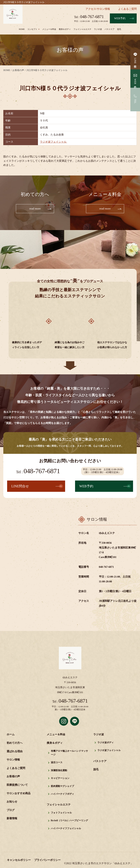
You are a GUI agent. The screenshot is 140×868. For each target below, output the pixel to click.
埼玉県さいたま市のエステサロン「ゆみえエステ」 (103, 863)
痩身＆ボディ (65, 29)
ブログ (11, 810)
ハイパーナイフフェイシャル (66, 829)
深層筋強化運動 (59, 771)
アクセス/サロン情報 (98, 9)
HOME (22, 29)
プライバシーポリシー (47, 860)
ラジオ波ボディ (106, 743)
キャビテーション (60, 779)
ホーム (11, 735)
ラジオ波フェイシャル (54, 142)
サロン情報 (13, 760)
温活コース (57, 763)
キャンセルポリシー (19, 860)
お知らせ (12, 802)
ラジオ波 (98, 29)
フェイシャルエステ (82, 29)
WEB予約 (120, 18)
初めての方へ (15, 743)
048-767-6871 (89, 17)
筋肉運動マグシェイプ (62, 786)
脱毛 (119, 29)
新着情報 (12, 819)
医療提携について (17, 785)
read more (35, 209)
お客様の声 (13, 777)
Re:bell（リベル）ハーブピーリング (70, 821)
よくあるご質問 (127, 9)
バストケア (110, 29)
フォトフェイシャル (61, 813)
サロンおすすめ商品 (19, 793)
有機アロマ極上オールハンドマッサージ (69, 753)
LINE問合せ (135, 62)
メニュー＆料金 (49, 29)
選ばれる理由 (15, 751)
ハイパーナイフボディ (62, 794)
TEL (135, 101)
